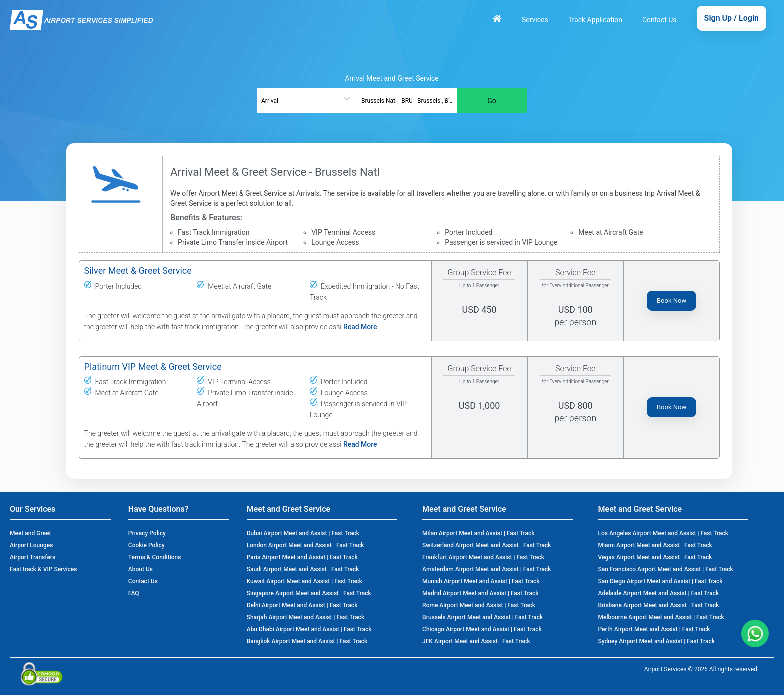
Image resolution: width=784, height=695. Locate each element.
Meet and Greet (30, 533)
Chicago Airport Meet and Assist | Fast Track (482, 629)
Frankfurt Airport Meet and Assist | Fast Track (483, 557)
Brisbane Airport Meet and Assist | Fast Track (659, 605)
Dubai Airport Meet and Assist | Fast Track (303, 533)
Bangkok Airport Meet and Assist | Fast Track (307, 641)
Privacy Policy (147, 533)
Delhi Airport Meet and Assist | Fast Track (302, 605)
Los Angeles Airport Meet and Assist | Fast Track (664, 533)
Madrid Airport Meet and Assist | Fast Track (480, 593)
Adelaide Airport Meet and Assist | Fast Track (659, 593)
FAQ (134, 593)
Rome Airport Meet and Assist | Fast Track (479, 605)
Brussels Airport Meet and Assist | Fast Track (483, 617)
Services (535, 20)
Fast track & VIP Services (43, 569)
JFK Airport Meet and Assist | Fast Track (476, 641)
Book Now (672, 301)
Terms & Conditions (155, 557)
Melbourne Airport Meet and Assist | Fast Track (661, 617)
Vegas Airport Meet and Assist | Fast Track (655, 557)
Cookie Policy (147, 545)
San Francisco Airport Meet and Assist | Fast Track (666, 569)
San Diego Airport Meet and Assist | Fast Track (661, 581)
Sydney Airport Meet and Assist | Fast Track (657, 641)
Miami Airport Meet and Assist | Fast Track (655, 545)
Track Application (595, 20)
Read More (360, 327)
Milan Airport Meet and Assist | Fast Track (478, 533)
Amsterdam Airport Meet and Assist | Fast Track (487, 569)
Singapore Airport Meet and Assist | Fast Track (309, 593)
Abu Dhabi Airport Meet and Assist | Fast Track (309, 629)
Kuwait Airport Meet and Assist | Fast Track (305, 581)
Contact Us (660, 20)
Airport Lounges (31, 545)
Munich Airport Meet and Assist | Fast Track (481, 581)
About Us (141, 569)
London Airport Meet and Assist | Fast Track (306, 545)
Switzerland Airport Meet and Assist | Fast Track (487, 545)
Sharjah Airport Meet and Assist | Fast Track (306, 617)
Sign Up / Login (732, 18)
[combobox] (307, 101)
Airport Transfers (33, 557)
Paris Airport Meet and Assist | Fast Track (302, 557)
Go (492, 101)
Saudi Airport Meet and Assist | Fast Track (303, 569)
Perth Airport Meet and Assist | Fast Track (654, 629)
